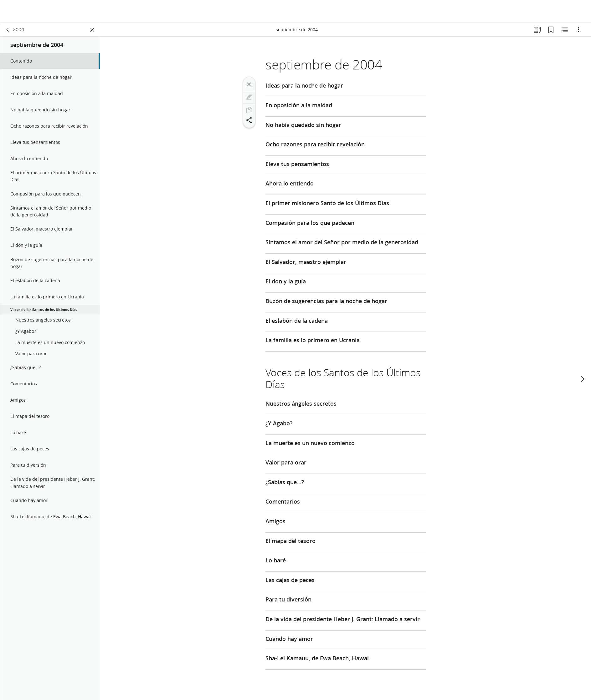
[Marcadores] (551, 30)
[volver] (8, 30)
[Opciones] (578, 30)
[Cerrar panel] (92, 30)
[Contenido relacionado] (565, 30)
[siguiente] (582, 356)
